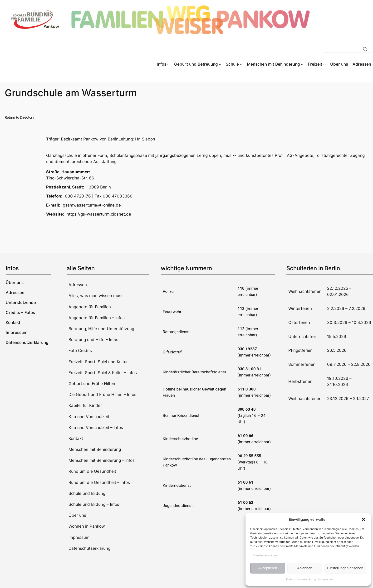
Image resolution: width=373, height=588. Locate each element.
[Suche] (347, 49)
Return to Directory (20, 117)
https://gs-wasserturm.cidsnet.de (99, 214)
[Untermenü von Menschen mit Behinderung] (302, 64)
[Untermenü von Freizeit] (324, 64)
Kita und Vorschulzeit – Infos (96, 428)
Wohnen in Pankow (87, 526)
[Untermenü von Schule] (241, 64)
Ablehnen (305, 568)
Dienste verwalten (265, 555)
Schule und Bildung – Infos (94, 504)
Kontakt (76, 439)
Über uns (77, 515)
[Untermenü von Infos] (168, 64)
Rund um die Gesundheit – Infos (99, 482)
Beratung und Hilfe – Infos (93, 340)
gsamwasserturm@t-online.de (92, 205)
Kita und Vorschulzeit (89, 417)
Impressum (325, 579)
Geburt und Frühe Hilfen (92, 384)
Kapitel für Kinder (85, 405)
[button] (363, 519)
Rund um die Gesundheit (92, 471)
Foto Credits (80, 351)
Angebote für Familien (90, 307)
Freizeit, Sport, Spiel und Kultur (98, 362)
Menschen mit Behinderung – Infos (102, 460)
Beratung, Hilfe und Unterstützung (101, 329)
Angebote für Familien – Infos (97, 318)
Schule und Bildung (87, 493)
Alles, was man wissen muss (96, 296)
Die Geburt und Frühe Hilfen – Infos (102, 395)
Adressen (78, 285)
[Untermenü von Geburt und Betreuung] (220, 64)
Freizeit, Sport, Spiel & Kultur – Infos (103, 373)
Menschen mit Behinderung (95, 449)
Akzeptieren (267, 568)
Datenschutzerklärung (301, 579)
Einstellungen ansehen (345, 568)
